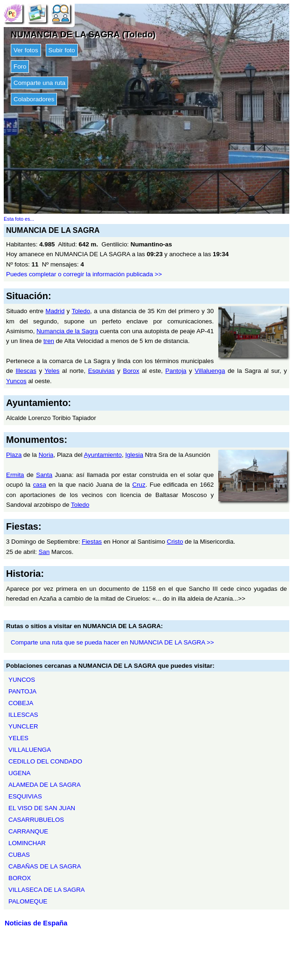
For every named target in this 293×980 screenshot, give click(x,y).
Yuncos (16, 381)
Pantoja (176, 371)
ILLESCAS (23, 715)
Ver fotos (26, 50)
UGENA (19, 773)
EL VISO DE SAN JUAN (42, 808)
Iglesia (134, 455)
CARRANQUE (28, 831)
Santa (44, 475)
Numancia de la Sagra (67, 331)
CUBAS (19, 855)
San (44, 552)
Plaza (14, 455)
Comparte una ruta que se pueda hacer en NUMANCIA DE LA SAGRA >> (112, 642)
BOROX (20, 878)
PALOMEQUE (28, 901)
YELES (18, 738)
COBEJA (21, 703)
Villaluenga (210, 371)
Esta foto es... (19, 219)
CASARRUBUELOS (36, 820)
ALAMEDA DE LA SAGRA (45, 785)
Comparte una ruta (39, 83)
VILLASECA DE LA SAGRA (47, 890)
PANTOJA (22, 691)
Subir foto (62, 50)
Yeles (52, 371)
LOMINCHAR (27, 843)
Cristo (175, 542)
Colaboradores (34, 99)
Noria (46, 455)
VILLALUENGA (30, 750)
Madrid (55, 311)
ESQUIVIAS (25, 796)
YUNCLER (23, 726)
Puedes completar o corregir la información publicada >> (84, 274)
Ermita (15, 475)
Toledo (81, 311)
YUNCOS (22, 680)
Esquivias (101, 371)
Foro (20, 66)
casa (40, 485)
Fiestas (92, 542)
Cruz (139, 485)
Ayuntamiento (103, 455)
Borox (131, 371)
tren (49, 341)
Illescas (26, 371)
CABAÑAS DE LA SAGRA (45, 866)
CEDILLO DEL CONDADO (45, 761)
